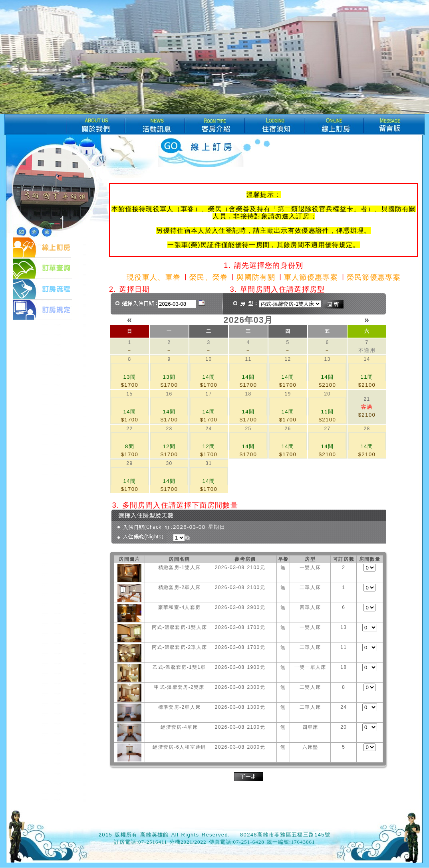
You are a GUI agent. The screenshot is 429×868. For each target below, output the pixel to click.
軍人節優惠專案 (311, 277)
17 (209, 394)
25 (248, 429)
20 (327, 394)
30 (169, 463)
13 (327, 359)
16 (169, 394)
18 (248, 394)
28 (367, 429)
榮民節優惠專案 (374, 277)
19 (288, 394)
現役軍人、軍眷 (154, 277)
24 (209, 429)
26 (288, 429)
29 (129, 463)
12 (288, 359)
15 (129, 394)
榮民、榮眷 (209, 277)
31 (209, 463)
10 (209, 359)
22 (129, 429)
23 (169, 429)
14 (367, 359)
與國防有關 (256, 277)
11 (248, 359)
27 (327, 429)
